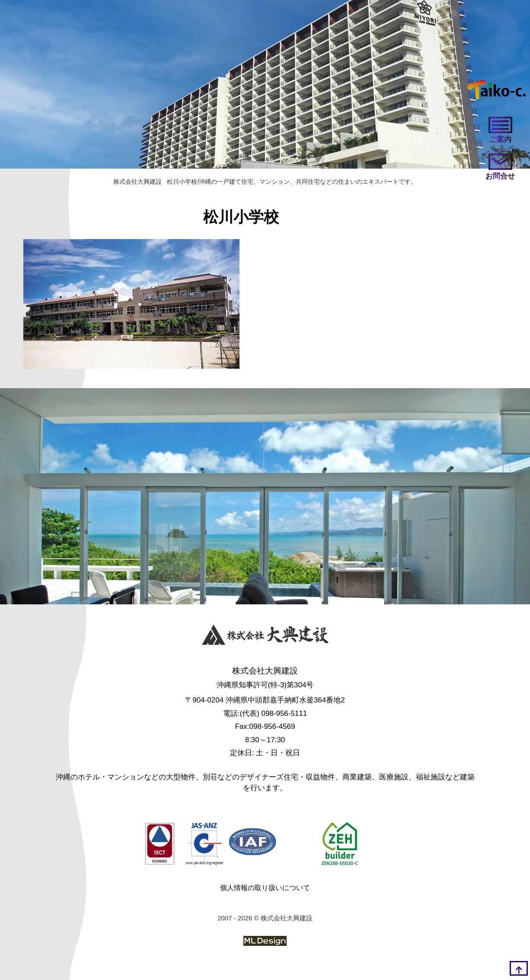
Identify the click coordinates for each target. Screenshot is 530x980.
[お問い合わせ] (500, 168)
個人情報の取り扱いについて (265, 888)
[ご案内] (500, 131)
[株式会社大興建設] (265, 637)
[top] (519, 968)
